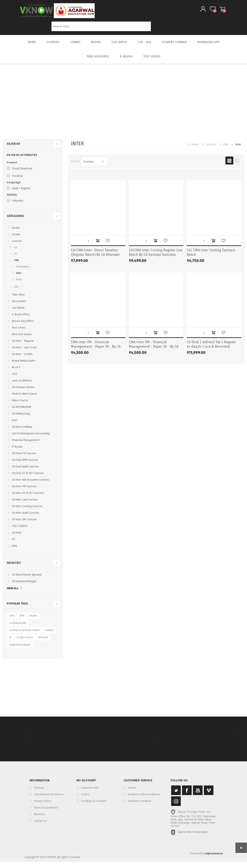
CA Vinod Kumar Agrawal (27, 578)
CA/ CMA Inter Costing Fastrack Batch (211, 255)
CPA (16, 290)
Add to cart (98, 244)
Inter (19, 276)
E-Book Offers (21, 317)
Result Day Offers (23, 324)
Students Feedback (140, 804)
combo (49, 633)
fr (10, 640)
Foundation (23, 270)
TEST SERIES (20, 529)
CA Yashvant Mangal (24, 584)
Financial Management (26, 443)
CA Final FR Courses (24, 456)
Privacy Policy (42, 804)
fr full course (25, 640)
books (34, 619)
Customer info (90, 791)
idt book (43, 640)
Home (195, 147)
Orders (85, 797)
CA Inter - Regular (23, 344)
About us (39, 817)
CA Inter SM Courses (24, 522)
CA (15, 250)
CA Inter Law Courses (25, 502)
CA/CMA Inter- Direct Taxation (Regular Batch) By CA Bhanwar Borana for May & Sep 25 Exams (96, 258)
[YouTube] (198, 793)
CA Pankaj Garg (21, 417)
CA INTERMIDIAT (22, 410)
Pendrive (17, 179)
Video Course (20, 403)
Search (156, 28)
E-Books (17, 450)
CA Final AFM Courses (25, 463)
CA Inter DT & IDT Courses (28, 496)
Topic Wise (18, 297)
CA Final (17, 536)
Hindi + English (21, 191)
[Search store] (101, 28)
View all (13, 591)
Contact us (40, 824)
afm (12, 619)
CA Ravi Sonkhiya (22, 430)
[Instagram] (176, 804)
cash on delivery (22, 383)
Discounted (19, 304)
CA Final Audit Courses (25, 469)
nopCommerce (214, 856)
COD (14, 377)
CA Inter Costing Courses (27, 509)
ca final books (18, 626)
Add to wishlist (108, 244)
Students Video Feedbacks (144, 797)
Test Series (19, 331)
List (237, 164)
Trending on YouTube (94, 804)
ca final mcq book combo (25, 633)
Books (16, 231)
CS (15, 257)
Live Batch (18, 311)
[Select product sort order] (94, 164)
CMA (16, 263)
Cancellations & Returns (49, 797)
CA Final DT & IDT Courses (28, 476)
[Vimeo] (209, 793)
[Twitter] (176, 793)
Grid (229, 164)
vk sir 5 (16, 370)
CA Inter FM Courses (24, 489)
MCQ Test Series (22, 337)
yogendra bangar (20, 648)
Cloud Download (22, 171)
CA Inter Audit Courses (25, 516)
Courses (17, 244)
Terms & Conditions (46, 811)
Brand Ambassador (24, 364)
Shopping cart (218, 10)
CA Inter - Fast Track (24, 350)
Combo (16, 237)
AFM (22, 619)
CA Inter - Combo (22, 357)
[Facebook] (187, 793)
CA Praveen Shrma (23, 390)
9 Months (18, 204)
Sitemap (39, 791)
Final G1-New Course (24, 397)
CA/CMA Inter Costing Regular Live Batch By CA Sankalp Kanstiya (156, 255)
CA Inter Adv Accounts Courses (30, 483)
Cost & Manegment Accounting (31, 436)
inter (15, 423)
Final (19, 282)
